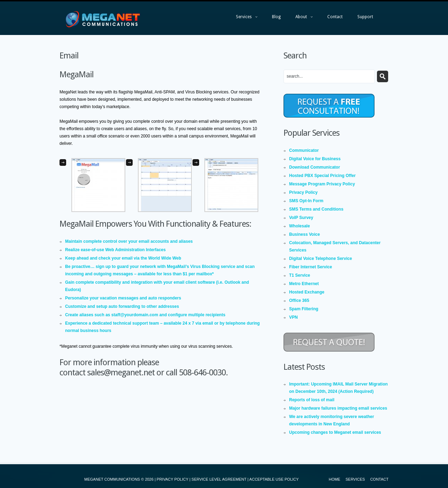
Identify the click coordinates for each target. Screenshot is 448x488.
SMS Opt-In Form (306, 201)
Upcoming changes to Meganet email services (335, 432)
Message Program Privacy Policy (322, 184)
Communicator (304, 150)
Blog (276, 17)
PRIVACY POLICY (173, 479)
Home (334, 479)
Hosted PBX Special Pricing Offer (322, 176)
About (300, 19)
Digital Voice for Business (315, 159)
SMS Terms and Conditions (316, 209)
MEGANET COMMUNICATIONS (112, 479)
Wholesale (299, 226)
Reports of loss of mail (312, 400)
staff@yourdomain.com (135, 315)
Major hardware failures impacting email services (338, 408)
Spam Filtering (304, 309)
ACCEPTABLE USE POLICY (274, 479)
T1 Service (300, 275)
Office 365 (299, 300)
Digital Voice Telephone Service (321, 259)
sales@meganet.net (121, 373)
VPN (293, 317)
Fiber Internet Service (311, 267)
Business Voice (304, 234)
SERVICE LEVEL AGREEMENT (219, 479)
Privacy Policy (303, 192)
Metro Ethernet (304, 284)
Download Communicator (314, 167)
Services (243, 19)
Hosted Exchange (307, 292)
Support (365, 17)
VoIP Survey (301, 218)
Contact (335, 17)
